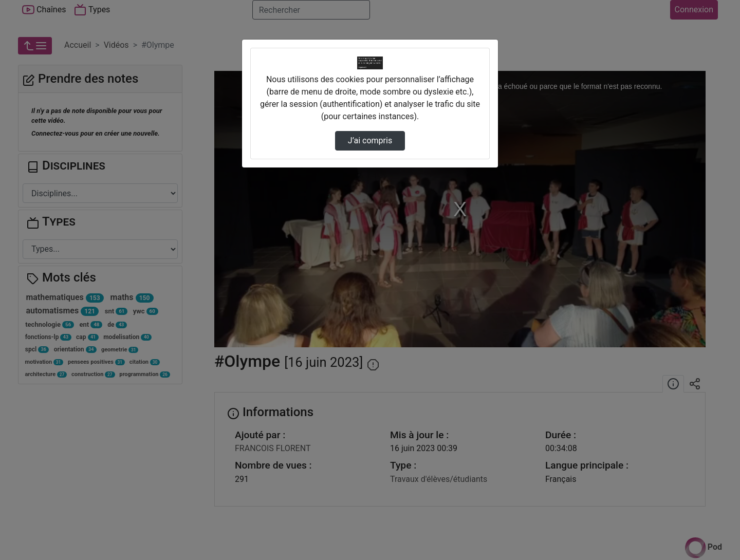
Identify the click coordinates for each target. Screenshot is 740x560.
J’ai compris (370, 141)
